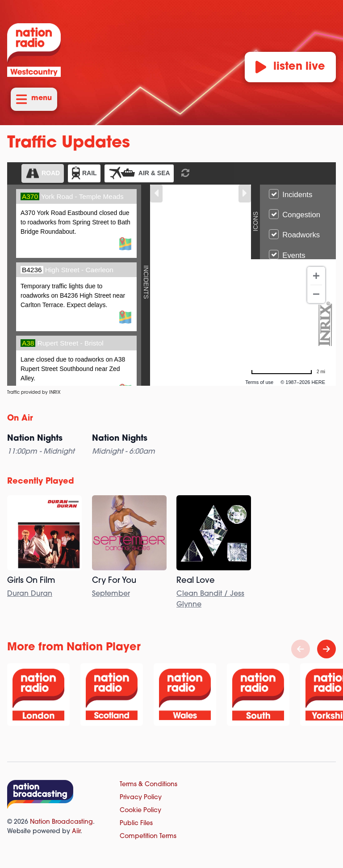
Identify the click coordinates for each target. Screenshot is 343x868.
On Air (20, 419)
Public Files (136, 824)
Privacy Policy (141, 798)
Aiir (76, 832)
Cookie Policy (140, 811)
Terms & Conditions (148, 785)
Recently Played (41, 482)
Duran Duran (30, 594)
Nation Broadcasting (61, 822)
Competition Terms (148, 836)
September (111, 594)
